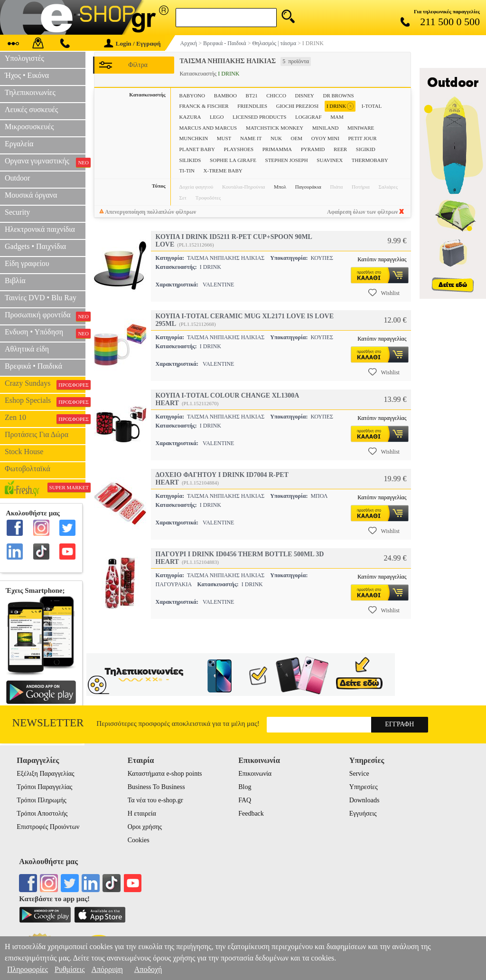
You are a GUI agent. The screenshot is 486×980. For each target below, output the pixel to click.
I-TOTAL (372, 106)
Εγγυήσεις (363, 813)
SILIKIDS (190, 160)
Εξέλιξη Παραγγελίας (45, 774)
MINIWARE (361, 128)
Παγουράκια (308, 187)
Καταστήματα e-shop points (165, 774)
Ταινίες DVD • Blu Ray (41, 298)
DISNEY (304, 95)
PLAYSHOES (239, 149)
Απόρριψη (107, 969)
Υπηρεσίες (364, 787)
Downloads (364, 800)
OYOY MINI (325, 138)
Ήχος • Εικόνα (27, 75)
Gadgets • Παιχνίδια (35, 246)
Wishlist (384, 293)
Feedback (251, 813)
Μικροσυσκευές (29, 127)
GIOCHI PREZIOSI (298, 106)
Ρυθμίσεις (70, 969)
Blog (245, 787)
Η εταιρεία (142, 813)
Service (359, 774)
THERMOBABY (370, 160)
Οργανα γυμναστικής (45, 162)
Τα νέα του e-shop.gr (155, 800)
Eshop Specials (45, 401)
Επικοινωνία (255, 774)
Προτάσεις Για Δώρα (37, 434)
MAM (337, 117)
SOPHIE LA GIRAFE (233, 160)
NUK (276, 138)
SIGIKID (366, 149)
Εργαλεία (19, 144)
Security (17, 212)
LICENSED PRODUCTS (259, 117)
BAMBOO (225, 95)
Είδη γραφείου (27, 263)
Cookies (139, 840)
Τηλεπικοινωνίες (30, 92)
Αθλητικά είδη (27, 349)
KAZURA (190, 117)
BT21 (252, 95)
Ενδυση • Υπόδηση (45, 333)
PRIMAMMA (277, 149)
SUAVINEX (330, 160)
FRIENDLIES (252, 106)
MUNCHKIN (194, 138)
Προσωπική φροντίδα (45, 316)
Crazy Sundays (45, 384)
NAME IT (251, 138)
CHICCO (276, 95)
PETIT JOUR (363, 138)
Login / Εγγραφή (132, 43)
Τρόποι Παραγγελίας (44, 787)
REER (340, 149)
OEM (297, 138)
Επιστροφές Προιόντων (48, 827)
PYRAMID (313, 149)
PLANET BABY (197, 149)
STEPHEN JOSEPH (287, 160)
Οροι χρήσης (145, 827)
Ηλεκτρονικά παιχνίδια (40, 229)
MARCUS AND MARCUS (208, 128)
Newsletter (48, 723)
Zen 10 (45, 419)
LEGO (217, 117)
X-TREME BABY (223, 171)
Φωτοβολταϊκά (28, 469)
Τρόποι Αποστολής (42, 813)
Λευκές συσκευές (31, 109)
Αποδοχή (148, 969)
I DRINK (340, 106)
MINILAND (326, 128)
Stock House (24, 452)
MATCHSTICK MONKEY (275, 128)
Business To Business (156, 787)
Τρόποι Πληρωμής (42, 800)
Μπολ (280, 187)
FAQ (245, 800)
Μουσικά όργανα (31, 195)
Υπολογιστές (24, 58)
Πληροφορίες (28, 969)
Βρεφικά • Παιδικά (33, 366)
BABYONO (192, 95)
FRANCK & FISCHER (204, 106)
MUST (224, 138)
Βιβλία (15, 281)
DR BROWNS (338, 95)
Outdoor (17, 178)
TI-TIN (187, 171)
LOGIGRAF (308, 117)
